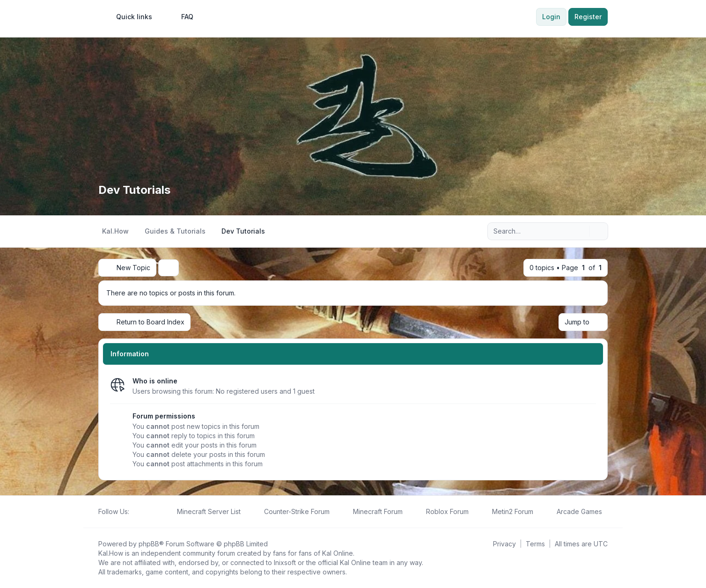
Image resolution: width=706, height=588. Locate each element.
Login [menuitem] (551, 17)
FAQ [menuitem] (181, 17)
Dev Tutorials (134, 190)
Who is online (155, 381)
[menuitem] (130, 17)
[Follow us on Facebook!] (135, 512)
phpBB (149, 544)
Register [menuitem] (588, 17)
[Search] (581, 231)
